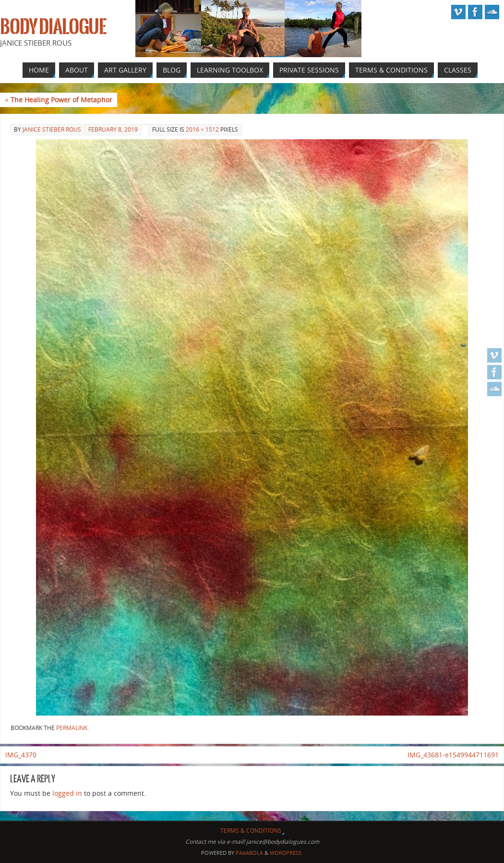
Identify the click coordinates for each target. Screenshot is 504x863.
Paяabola (249, 853)
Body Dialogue (53, 27)
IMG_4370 (21, 755)
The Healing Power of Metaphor (59, 100)
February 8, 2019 (113, 129)
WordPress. (286, 853)
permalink (72, 728)
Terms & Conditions (251, 831)
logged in (67, 793)
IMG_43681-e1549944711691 (453, 755)
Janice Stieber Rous (52, 129)
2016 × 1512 (202, 129)
